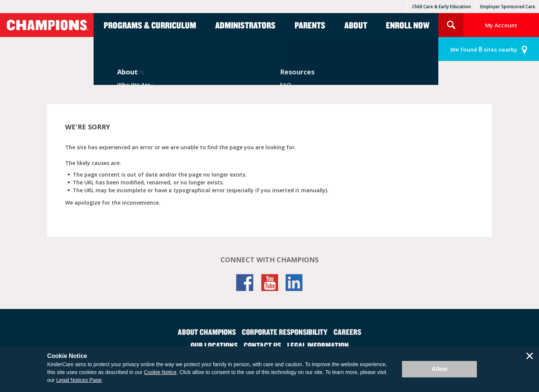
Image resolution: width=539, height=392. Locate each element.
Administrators (245, 25)
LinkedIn (294, 283)
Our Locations (214, 345)
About (356, 25)
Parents (310, 25)
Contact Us (262, 345)
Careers (347, 332)
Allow (440, 369)
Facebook (245, 283)
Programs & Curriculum (150, 25)
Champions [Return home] (47, 25)
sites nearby (484, 49)
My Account (501, 25)
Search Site (451, 25)
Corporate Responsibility (285, 332)
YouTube (269, 283)
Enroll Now (408, 25)
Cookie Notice (160, 372)
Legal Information (318, 345)
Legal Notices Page (79, 380)
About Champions (207, 332)
